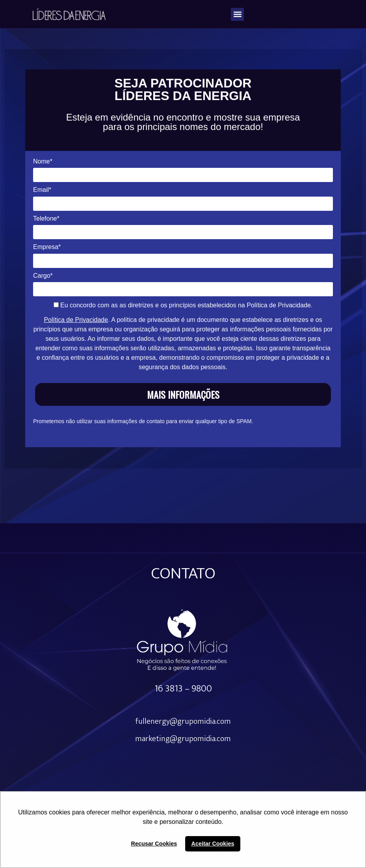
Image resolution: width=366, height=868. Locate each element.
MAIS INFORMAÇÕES (183, 398)
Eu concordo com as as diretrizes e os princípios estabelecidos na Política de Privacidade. (183, 309)
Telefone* (46, 222)
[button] (237, 14)
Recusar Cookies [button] (154, 844)
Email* (42, 193)
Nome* (43, 164)
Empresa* (47, 250)
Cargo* (43, 279)
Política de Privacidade (76, 323)
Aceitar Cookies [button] (213, 844)
